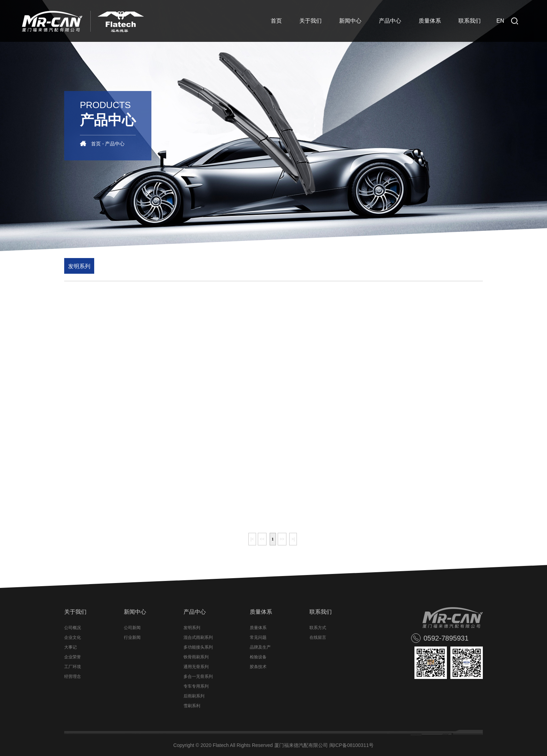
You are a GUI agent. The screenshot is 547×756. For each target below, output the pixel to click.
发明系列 (79, 266)
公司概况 (73, 628)
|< (252, 539)
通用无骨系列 (196, 667)
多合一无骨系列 (198, 676)
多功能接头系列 (198, 647)
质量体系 (430, 21)
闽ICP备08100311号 (352, 745)
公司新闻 (132, 628)
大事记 (70, 647)
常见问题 (258, 637)
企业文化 (73, 637)
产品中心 (390, 21)
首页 (276, 21)
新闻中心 (350, 21)
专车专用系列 (196, 686)
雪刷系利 (192, 706)
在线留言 (318, 637)
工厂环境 (73, 667)
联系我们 (470, 21)
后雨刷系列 (194, 696)
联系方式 (318, 628)
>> (282, 539)
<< (262, 539)
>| (293, 539)
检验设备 (258, 657)
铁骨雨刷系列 (196, 657)
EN (500, 21)
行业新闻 (132, 637)
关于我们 (310, 21)
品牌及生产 (260, 647)
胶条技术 (258, 667)
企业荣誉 (73, 657)
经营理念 (73, 676)
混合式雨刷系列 (198, 637)
